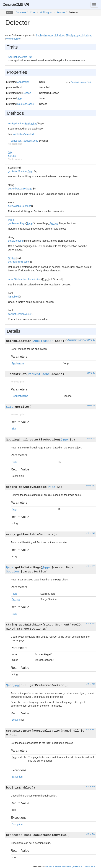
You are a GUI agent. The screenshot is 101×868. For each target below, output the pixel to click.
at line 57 (91, 406)
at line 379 (90, 786)
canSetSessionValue (19, 314)
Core (33, 12)
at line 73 (91, 438)
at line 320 (90, 729)
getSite (12, 156)
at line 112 (90, 486)
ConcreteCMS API (16, 5)
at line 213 (90, 623)
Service (61, 12)
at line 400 (90, 834)
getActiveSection (17, 171)
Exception (17, 777)
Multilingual (46, 12)
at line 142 (90, 533)
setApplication (16, 123)
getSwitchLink (16, 241)
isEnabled (14, 297)
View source (13, 39)
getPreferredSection (19, 262)
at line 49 (91, 373)
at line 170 (90, 566)
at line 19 (91, 340)
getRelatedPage (17, 223)
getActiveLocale (17, 189)
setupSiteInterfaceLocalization (25, 279)
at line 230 (90, 684)
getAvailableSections (20, 206)
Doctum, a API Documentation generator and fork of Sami (70, 866)
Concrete (21, 12)
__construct (14, 141)
